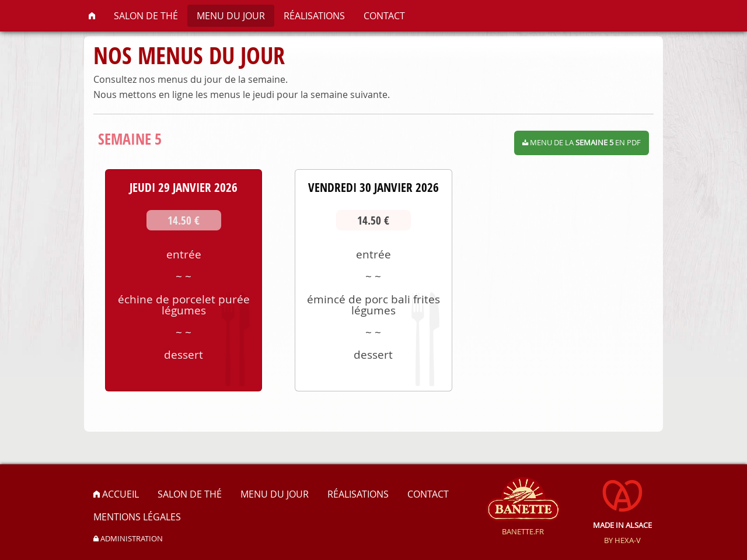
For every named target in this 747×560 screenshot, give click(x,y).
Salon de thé (146, 16)
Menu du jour (231, 16)
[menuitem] (92, 16)
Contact (384, 16)
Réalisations (314, 16)
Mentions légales (137, 517)
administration (128, 539)
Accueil (116, 494)
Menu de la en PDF (582, 143)
